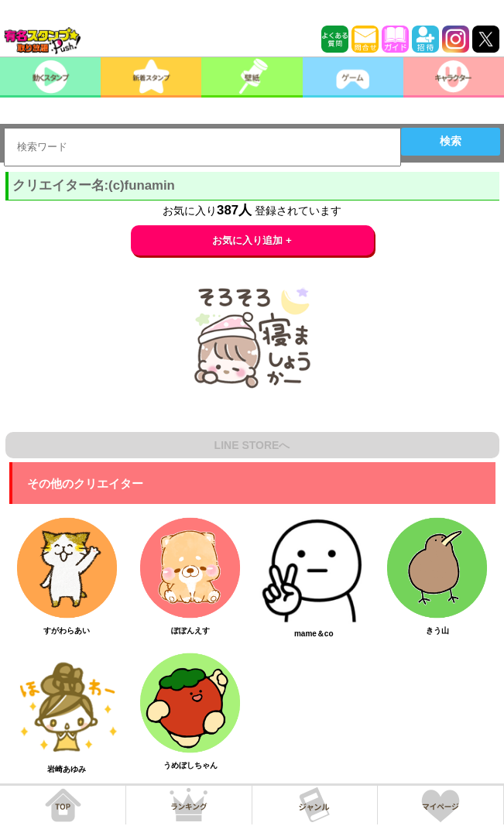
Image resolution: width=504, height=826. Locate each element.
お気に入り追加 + (252, 240)
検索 (451, 141)
